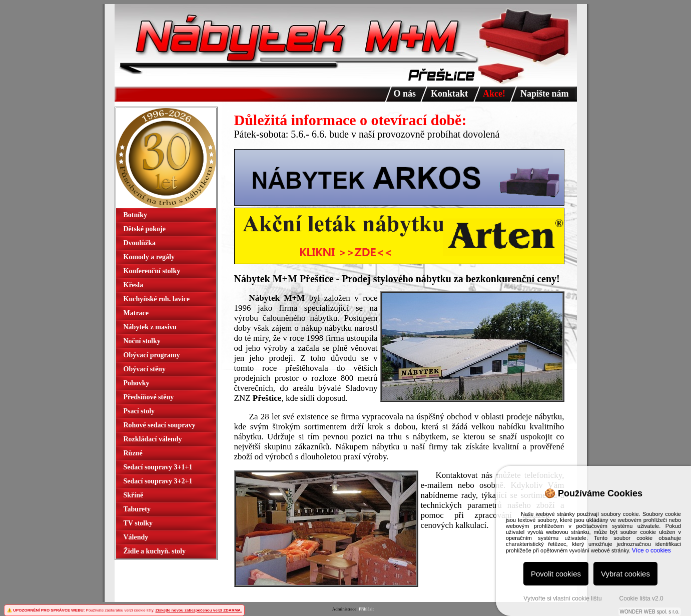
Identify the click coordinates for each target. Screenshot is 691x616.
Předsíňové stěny (149, 397)
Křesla (134, 285)
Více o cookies (651, 550)
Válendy (136, 537)
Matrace (136, 313)
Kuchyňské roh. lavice (157, 299)
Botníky (135, 215)
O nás (405, 94)
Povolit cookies (556, 574)
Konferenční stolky (152, 271)
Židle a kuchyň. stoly (155, 551)
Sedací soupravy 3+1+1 (158, 467)
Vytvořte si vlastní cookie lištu (562, 598)
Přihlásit (366, 609)
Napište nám (545, 94)
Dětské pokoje (145, 229)
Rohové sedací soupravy (160, 425)
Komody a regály (149, 257)
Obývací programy (152, 355)
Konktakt (449, 94)
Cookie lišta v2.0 (641, 598)
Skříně (134, 495)
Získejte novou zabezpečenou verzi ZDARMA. (199, 610)
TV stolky (138, 523)
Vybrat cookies (625, 574)
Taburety (137, 509)
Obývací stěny (145, 369)
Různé (133, 453)
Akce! (494, 94)
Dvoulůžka (140, 243)
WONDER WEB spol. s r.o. (650, 612)
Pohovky (137, 383)
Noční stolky (142, 341)
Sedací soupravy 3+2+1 (158, 481)
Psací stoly (139, 411)
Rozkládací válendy (153, 439)
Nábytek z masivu (150, 327)
